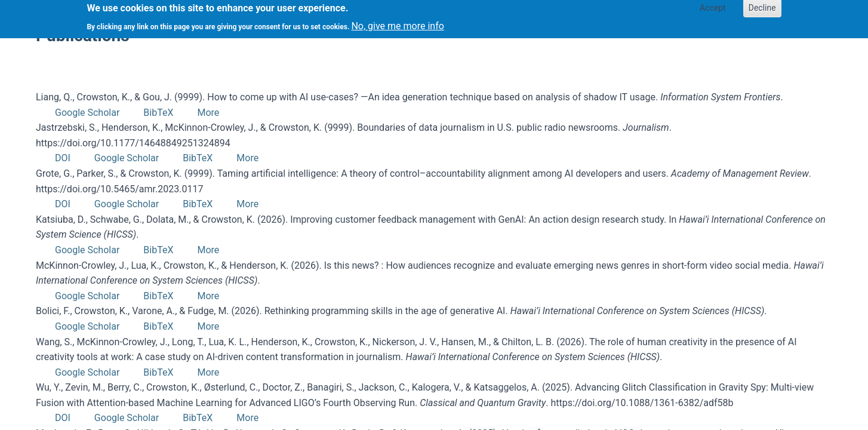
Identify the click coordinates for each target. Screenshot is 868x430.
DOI (63, 158)
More (208, 113)
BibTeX (158, 113)
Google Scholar (87, 113)
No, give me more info (397, 23)
